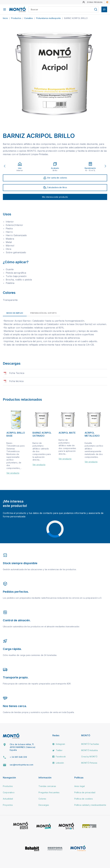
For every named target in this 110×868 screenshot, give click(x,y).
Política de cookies (84, 799)
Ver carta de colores (55, 178)
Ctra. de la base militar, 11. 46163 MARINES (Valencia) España (23, 747)
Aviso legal (80, 786)
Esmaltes (29, 18)
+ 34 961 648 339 (18, 757)
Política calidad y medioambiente (90, 805)
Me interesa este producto (55, 197)
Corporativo (9, 792)
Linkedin (58, 763)
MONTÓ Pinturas (89, 763)
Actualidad (8, 799)
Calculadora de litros (55, 188)
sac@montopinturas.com (21, 765)
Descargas (44, 805)
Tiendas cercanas (47, 786)
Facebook (59, 757)
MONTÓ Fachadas (90, 744)
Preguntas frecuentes (49, 792)
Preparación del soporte (43, 313)
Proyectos (8, 805)
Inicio (6, 18)
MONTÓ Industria (89, 750)
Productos (16, 18)
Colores (42, 799)
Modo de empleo (15, 313)
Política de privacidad (85, 792)
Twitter (57, 750)
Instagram (59, 744)
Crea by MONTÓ (89, 757)
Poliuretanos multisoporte (49, 18)
